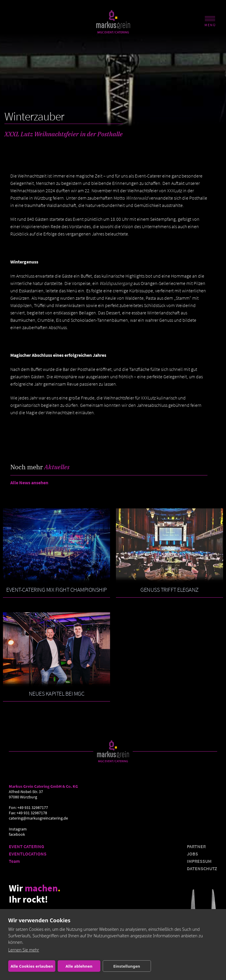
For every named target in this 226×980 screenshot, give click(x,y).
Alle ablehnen (79, 966)
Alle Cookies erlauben (32, 966)
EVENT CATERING (26, 846)
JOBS (192, 854)
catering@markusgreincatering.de (38, 818)
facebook (17, 834)
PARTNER (196, 846)
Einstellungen (127, 966)
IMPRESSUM (199, 861)
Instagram (18, 829)
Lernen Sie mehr (24, 950)
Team (14, 861)
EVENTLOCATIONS (28, 854)
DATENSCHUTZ (202, 868)
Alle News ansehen (29, 482)
